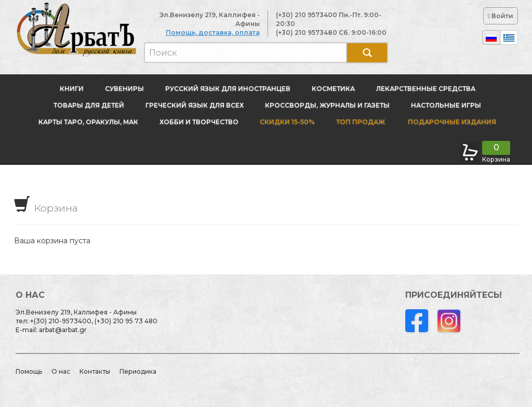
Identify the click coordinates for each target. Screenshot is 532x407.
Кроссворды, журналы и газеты (327, 105)
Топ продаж (361, 122)
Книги (72, 89)
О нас (61, 371)
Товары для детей (89, 105)
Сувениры (124, 89)
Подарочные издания (451, 122)
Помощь (29, 371)
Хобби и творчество (199, 122)
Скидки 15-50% (287, 122)
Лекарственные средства (426, 89)
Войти (501, 16)
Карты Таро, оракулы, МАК (88, 122)
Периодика (138, 371)
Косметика (333, 89)
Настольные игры (446, 105)
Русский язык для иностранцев (228, 89)
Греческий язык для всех (195, 105)
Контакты (95, 371)
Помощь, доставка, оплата (213, 32)
